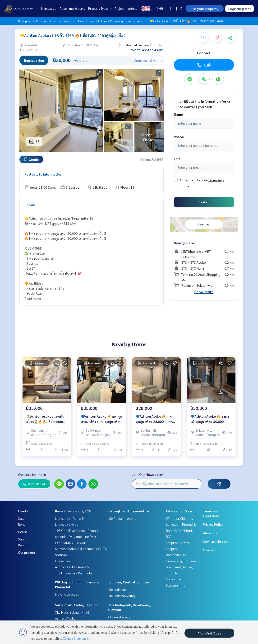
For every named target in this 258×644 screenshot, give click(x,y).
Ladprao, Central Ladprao (128, 582)
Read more (33, 298)
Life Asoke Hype (67, 524)
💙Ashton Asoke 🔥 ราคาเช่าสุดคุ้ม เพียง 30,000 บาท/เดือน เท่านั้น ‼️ (210, 419)
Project (120, 8)
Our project (27, 552)
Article (133, 8)
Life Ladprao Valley (122, 596)
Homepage (49, 8)
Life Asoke (63, 561)
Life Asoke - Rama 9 (69, 518)
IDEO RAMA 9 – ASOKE (70, 543)
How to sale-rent (216, 541)
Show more (204, 292)
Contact (146, 8)
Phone (179, 137)
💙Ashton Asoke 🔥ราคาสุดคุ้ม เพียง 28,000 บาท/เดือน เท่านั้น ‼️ (155, 419)
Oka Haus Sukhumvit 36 (72, 612)
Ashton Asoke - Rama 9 (72, 567)
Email (178, 159)
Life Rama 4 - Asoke (122, 518)
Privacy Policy (213, 524)
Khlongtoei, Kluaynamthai (128, 511)
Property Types (99, 8)
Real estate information (43, 174)
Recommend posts (72, 8)
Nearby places (185, 243)
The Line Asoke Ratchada (73, 573)
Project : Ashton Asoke (146, 50)
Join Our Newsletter (147, 474)
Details (30, 205)
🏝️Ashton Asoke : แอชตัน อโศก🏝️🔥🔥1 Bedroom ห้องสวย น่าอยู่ (45, 419)
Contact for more (32, 474)
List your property (205, 9)
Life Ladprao (117, 589)
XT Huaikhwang (119, 617)
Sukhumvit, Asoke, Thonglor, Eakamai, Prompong (93, 21)
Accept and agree (193, 180)
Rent (21, 524)
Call (204, 65)
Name (178, 114)
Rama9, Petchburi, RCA (73, 511)
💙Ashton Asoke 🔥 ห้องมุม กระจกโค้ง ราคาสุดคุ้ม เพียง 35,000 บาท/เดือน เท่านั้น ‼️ (101, 419)
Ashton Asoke (136, 21)
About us (210, 533)
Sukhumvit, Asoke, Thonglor (77, 605)
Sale (21, 518)
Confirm (204, 202)
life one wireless (67, 594)
